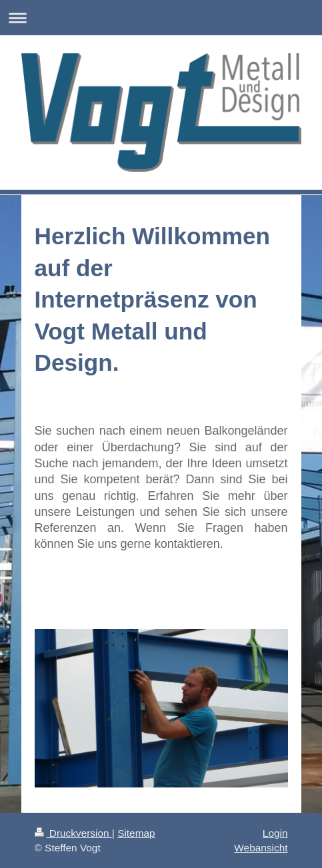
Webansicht (261, 848)
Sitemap (136, 833)
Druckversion (73, 833)
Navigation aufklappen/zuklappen (161, 18)
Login (275, 833)
